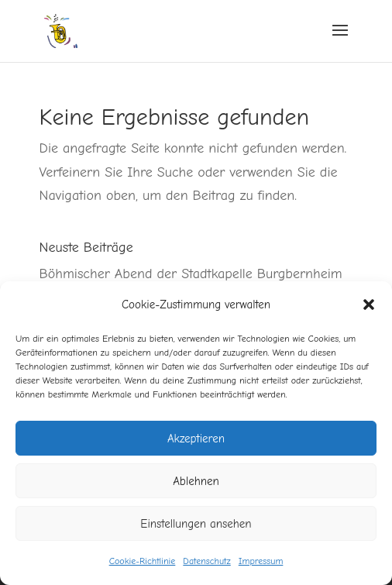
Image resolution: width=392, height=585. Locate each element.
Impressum (261, 561)
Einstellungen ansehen (196, 524)
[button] (369, 305)
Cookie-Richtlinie (143, 561)
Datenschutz (206, 561)
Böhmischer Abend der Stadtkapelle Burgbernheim (191, 274)
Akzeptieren (196, 439)
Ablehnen (196, 481)
